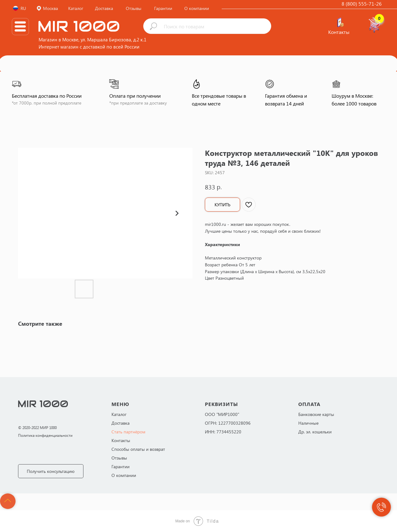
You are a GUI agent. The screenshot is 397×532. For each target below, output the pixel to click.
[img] (340, 22)
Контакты (121, 440)
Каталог (119, 414)
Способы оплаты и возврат (138, 449)
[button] (51, 471)
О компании (124, 475)
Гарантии (121, 467)
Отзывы (119, 458)
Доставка (121, 423)
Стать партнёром (128, 432)
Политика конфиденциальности (45, 435)
